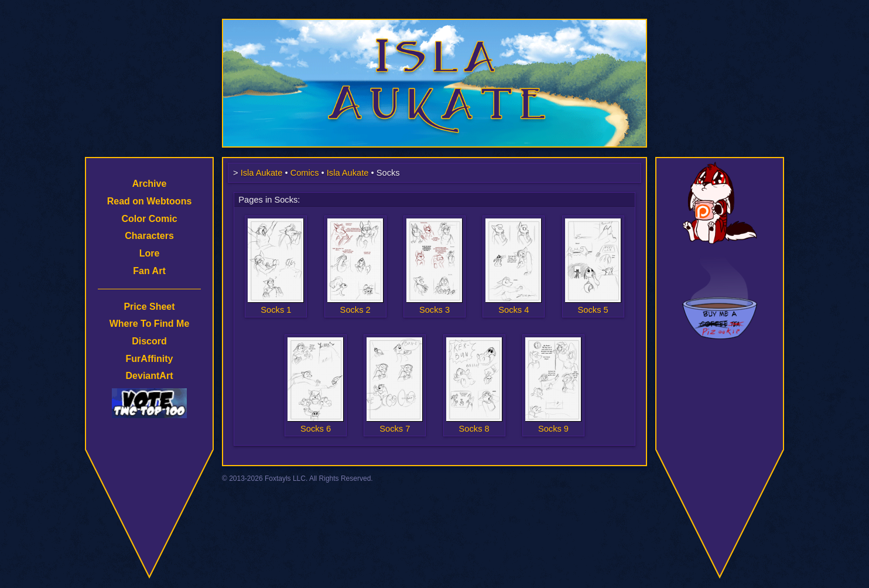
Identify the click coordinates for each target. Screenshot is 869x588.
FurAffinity (150, 359)
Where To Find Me (150, 324)
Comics (305, 173)
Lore (150, 253)
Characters (149, 236)
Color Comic (149, 219)
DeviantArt (150, 376)
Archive (150, 184)
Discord (149, 341)
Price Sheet (149, 307)
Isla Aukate (434, 25)
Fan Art (149, 271)
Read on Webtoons (150, 201)
